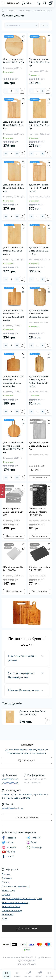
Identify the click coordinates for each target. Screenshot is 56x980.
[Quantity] (11, 91)
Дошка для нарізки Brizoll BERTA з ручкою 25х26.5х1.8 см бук (13, 315)
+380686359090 (10, 783)
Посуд (28, 10)
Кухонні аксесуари (42, 10)
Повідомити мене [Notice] (40, 478)
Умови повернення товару (15, 903)
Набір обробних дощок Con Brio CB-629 (13, 512)
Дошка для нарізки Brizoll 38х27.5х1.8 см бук (13, 251)
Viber (32, 842)
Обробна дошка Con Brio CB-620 (14, 569)
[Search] (45, 3)
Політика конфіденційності (15, 886)
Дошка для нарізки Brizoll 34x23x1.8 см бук (13, 125)
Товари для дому (14, 10)
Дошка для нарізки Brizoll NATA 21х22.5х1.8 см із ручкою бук (13, 381)
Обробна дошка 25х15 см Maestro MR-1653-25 (38, 512)
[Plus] (17, 91)
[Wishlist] (23, 36)
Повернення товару (12, 911)
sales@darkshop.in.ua (12, 808)
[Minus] (6, 91)
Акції (4, 919)
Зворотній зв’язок (11, 907)
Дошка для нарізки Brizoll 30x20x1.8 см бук (39, 446)
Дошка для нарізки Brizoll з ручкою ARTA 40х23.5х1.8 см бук (39, 381)
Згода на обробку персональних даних (22, 899)
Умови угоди (8, 890)
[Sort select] (22, 25)
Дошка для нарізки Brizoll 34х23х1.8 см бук (39, 125)
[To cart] (22, 91)
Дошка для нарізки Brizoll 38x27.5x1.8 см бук (39, 188)
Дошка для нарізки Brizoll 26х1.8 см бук (14, 61)
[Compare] (23, 41)
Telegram (34, 838)
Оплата (6, 882)
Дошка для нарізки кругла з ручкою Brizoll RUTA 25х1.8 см (13, 448)
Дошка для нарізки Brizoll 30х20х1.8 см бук (39, 62)
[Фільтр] (2, 491)
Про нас (6, 874)
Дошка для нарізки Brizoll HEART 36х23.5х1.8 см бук (39, 314)
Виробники (7, 915)
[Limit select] (44, 25)
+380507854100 (10, 779)
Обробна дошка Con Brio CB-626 (39, 569)
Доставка (7, 878)
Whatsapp (34, 847)
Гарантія (6, 894)
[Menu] (3, 3)
